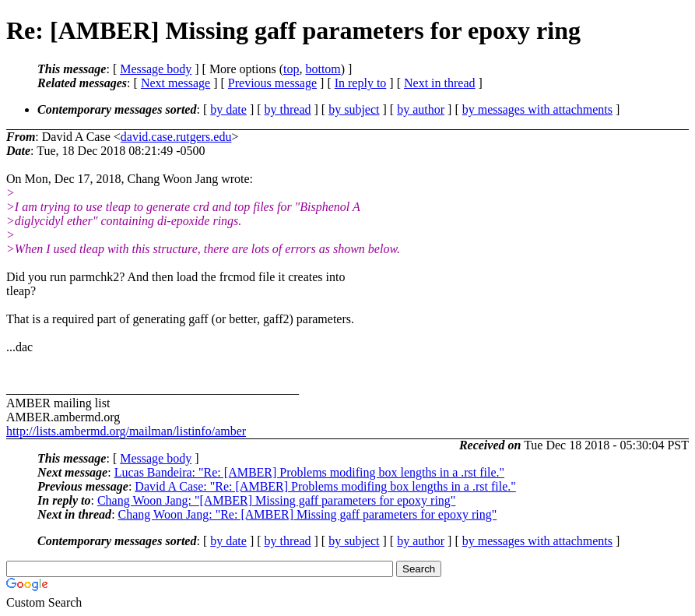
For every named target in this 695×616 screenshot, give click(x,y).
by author (421, 109)
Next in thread (440, 83)
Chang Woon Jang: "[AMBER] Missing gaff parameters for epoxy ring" (276, 500)
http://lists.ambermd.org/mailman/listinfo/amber (126, 431)
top (291, 69)
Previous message (272, 83)
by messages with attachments (537, 109)
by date (228, 109)
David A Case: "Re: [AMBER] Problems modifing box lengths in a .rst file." (325, 486)
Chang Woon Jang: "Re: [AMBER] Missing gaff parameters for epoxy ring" (308, 514)
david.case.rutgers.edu (176, 137)
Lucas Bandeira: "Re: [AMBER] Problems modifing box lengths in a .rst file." (309, 472)
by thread (288, 109)
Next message (176, 83)
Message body (156, 69)
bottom (323, 69)
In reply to (361, 83)
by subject (354, 109)
